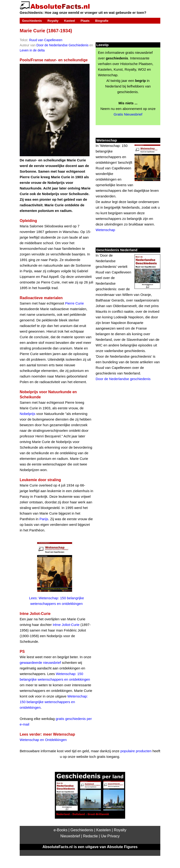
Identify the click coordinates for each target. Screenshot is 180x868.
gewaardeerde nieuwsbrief (40, 663)
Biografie (102, 21)
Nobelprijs (28, 414)
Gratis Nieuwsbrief (128, 114)
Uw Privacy (110, 836)
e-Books (61, 830)
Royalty (53, 21)
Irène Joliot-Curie (66, 625)
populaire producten (136, 751)
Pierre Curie (74, 303)
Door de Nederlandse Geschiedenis (63, 45)
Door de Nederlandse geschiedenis (123, 379)
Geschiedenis (32, 21)
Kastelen (104, 830)
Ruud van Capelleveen (46, 40)
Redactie (90, 836)
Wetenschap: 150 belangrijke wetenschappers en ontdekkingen (54, 702)
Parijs (44, 519)
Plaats (85, 21)
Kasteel (70, 21)
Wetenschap (105, 230)
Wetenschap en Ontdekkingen (43, 740)
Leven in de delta (32, 50)
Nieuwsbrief (70, 836)
